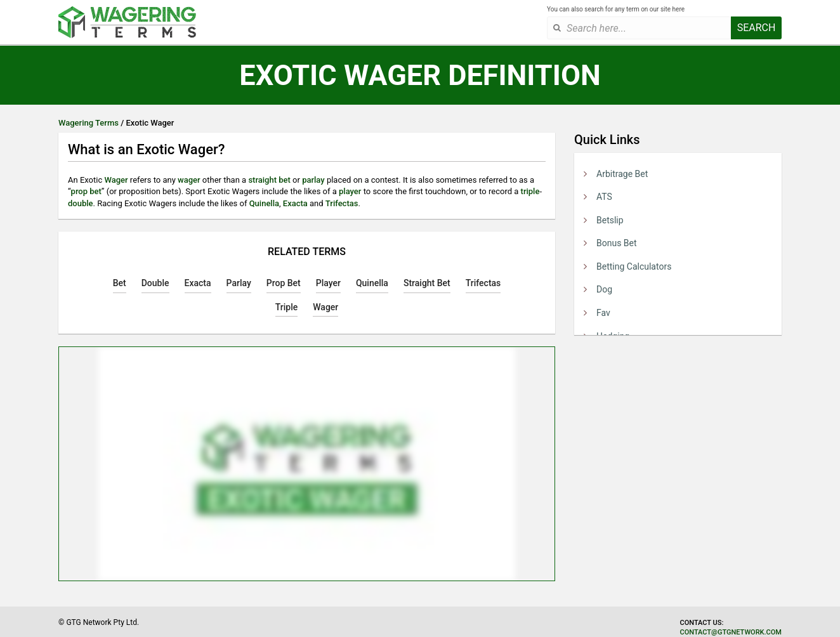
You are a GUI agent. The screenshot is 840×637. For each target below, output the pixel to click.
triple (530, 191)
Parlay (239, 283)
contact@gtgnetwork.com (731, 632)
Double (155, 283)
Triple (287, 307)
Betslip (610, 220)
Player (328, 283)
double (81, 203)
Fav (603, 313)
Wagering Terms (89, 123)
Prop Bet (284, 283)
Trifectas (342, 203)
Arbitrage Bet (622, 174)
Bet (120, 283)
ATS (604, 197)
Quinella (264, 203)
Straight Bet (427, 283)
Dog (604, 289)
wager (189, 180)
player (350, 191)
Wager (116, 180)
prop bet (86, 191)
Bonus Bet (617, 243)
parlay (313, 180)
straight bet (269, 180)
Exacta (295, 203)
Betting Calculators (634, 266)
